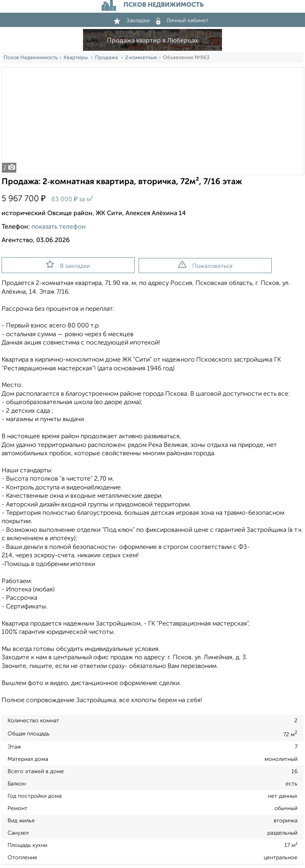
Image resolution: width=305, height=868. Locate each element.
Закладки (132, 21)
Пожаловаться (205, 265)
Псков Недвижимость (31, 58)
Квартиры (76, 58)
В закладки (68, 265)
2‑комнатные (141, 58)
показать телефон (59, 227)
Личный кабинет (182, 21)
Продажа (107, 58)
